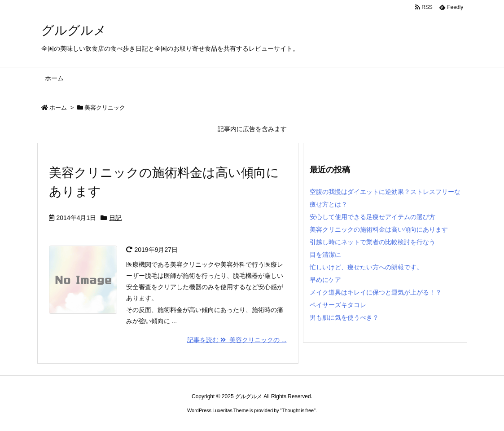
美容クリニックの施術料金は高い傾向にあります (379, 229)
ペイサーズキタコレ (338, 305)
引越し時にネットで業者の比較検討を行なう (373, 242)
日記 (115, 218)
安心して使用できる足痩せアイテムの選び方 (373, 217)
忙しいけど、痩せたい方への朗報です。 (366, 267)
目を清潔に (325, 255)
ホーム (58, 108)
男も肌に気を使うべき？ (344, 317)
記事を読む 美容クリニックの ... (237, 340)
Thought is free (298, 410)
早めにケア (325, 280)
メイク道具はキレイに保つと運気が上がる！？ (376, 292)
